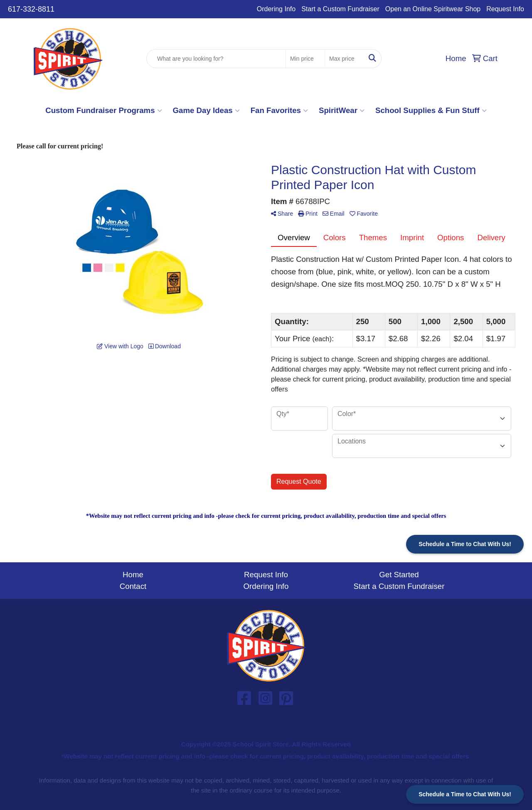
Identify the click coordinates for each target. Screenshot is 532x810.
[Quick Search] (216, 59)
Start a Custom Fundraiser (340, 9)
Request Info (505, 9)
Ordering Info (276, 9)
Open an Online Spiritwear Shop (433, 9)
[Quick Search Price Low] (305, 59)
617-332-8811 (31, 9)
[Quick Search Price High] (344, 59)
